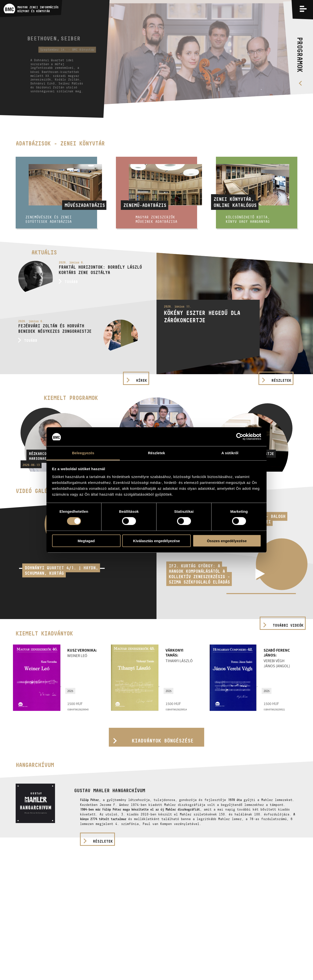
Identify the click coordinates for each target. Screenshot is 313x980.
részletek (103, 841)
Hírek (141, 380)
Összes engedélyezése (227, 541)
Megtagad (86, 541)
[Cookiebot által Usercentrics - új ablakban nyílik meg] (240, 437)
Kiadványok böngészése (163, 741)
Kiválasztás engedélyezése (156, 541)
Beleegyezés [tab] (83, 453)
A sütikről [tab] (230, 453)
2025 (70, 691)
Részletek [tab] (156, 453)
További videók (288, 625)
